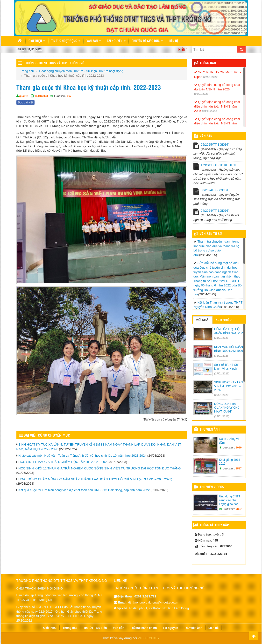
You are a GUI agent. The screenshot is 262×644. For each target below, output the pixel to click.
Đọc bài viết (25, 102)
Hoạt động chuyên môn (55, 71)
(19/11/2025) (210, 111)
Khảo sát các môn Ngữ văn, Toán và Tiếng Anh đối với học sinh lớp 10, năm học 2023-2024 (82, 456)
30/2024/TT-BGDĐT (215, 190)
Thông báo (208, 63)
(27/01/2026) (211, 77)
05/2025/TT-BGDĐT (215, 145)
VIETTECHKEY (149, 638)
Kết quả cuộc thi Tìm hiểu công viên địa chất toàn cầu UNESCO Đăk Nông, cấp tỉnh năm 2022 (84, 490)
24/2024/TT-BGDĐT (215, 211)
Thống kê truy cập (214, 525)
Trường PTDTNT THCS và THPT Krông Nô (54, 63)
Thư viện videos (212, 487)
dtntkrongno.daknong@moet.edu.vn (153, 602)
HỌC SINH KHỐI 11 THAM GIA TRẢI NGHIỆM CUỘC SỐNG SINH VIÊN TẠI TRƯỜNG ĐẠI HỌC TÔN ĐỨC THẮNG (99, 468)
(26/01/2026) (222, 395)
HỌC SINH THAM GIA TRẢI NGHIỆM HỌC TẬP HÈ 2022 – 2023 (63, 462)
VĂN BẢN (206, 136)
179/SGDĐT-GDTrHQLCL (219, 165)
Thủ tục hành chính (143, 628)
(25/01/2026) (222, 416)
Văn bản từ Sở (211, 234)
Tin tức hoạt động (66, 41)
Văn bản (94, 41)
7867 (239, 509)
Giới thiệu (37, 41)
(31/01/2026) (222, 338)
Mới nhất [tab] (203, 320)
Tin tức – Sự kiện (95, 628)
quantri (24, 96)
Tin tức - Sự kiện (85, 71)
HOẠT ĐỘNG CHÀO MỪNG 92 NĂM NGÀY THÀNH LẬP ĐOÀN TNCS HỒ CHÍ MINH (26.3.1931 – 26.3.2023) (95, 479)
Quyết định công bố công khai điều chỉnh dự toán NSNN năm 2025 (217, 106)
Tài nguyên (116, 41)
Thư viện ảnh (210, 430)
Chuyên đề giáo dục (147, 41)
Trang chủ (27, 71)
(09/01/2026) (202, 94)
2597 (239, 468)
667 (69, 96)
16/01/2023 (41, 96)
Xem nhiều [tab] (224, 320)
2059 (239, 447)
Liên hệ (174, 41)
